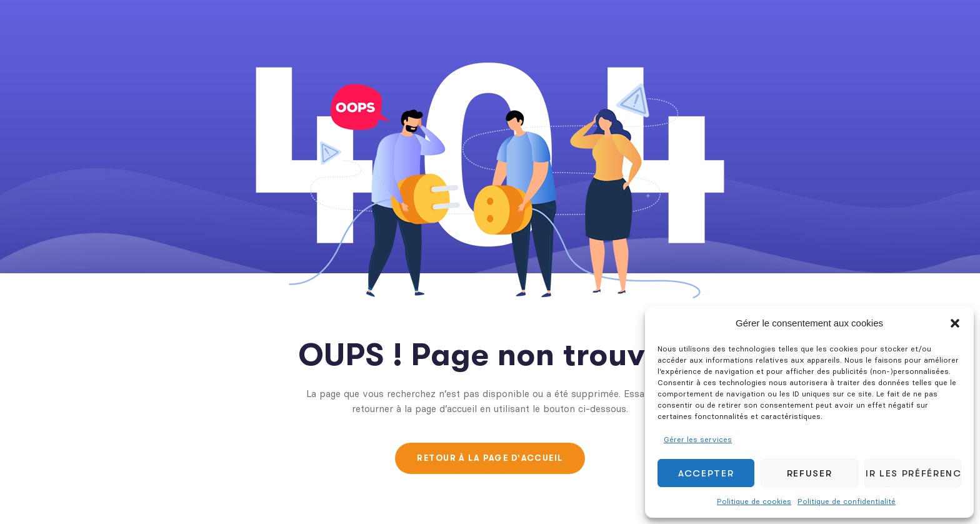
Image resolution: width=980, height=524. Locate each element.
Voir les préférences (913, 473)
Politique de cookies (754, 501)
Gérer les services (698, 439)
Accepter (706, 473)
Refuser (810, 473)
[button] (955, 323)
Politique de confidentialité (847, 501)
